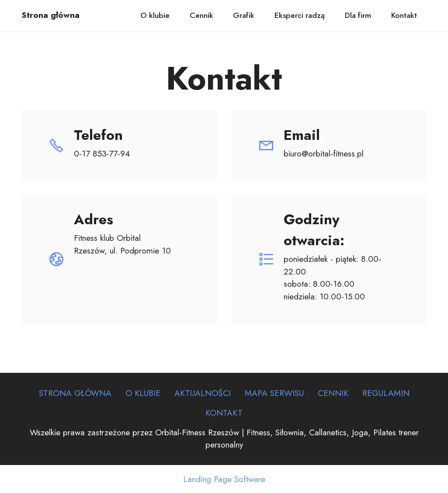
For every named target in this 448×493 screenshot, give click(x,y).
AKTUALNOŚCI (203, 393)
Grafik (244, 15)
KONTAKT (224, 413)
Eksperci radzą (300, 15)
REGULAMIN (386, 393)
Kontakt (404, 15)
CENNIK (333, 393)
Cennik (201, 15)
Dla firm (358, 15)
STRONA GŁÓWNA (75, 393)
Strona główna (50, 15)
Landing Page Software (224, 479)
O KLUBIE (143, 393)
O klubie (155, 15)
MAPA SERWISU (274, 393)
